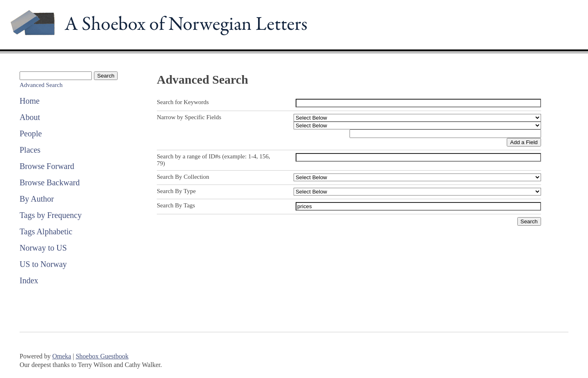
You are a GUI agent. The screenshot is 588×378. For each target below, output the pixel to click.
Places (30, 150)
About (30, 117)
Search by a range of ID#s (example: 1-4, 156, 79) (213, 160)
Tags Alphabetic (46, 231)
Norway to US (43, 248)
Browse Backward (50, 182)
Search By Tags (176, 205)
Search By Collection (183, 177)
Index (29, 280)
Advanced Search (41, 85)
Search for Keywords (183, 102)
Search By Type (176, 191)
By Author (37, 199)
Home (30, 101)
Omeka (62, 356)
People (31, 133)
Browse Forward (47, 166)
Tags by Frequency (51, 215)
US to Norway (43, 264)
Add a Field (524, 142)
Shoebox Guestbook (102, 356)
